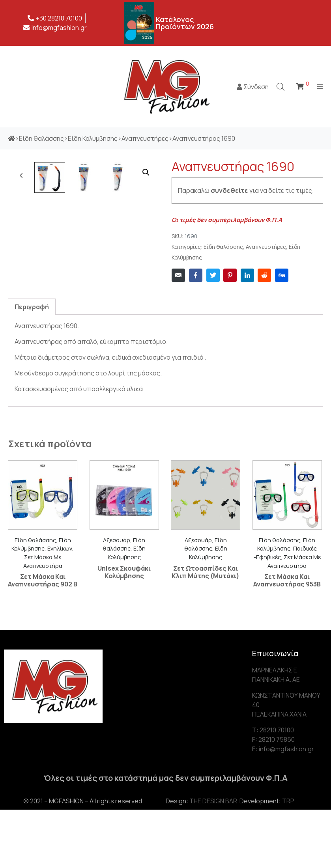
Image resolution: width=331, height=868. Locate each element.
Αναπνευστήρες (266, 247)
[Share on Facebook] (196, 275)
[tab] (32, 365)
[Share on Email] (178, 275)
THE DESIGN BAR (213, 859)
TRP (288, 859)
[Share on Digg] (282, 275)
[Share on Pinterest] (230, 275)
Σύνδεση (253, 87)
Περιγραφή (32, 365)
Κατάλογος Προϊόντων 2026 (185, 23)
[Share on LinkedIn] (247, 275)
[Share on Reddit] (264, 275)
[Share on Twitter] (213, 275)
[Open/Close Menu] (320, 87)
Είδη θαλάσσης (223, 247)
